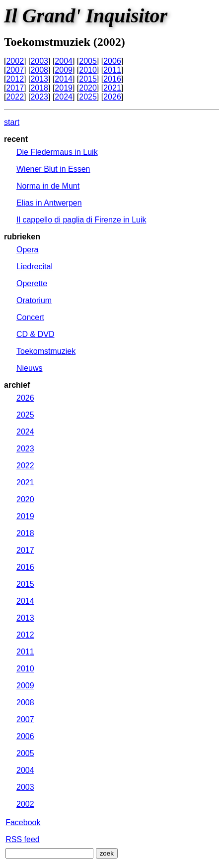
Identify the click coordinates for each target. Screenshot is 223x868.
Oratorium (34, 300)
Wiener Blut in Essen (53, 169)
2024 (64, 97)
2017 (15, 88)
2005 (88, 61)
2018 (39, 88)
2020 (88, 88)
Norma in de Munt (48, 186)
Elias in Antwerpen (49, 203)
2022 (15, 97)
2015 (88, 79)
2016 (112, 79)
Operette (32, 283)
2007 (15, 70)
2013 (39, 79)
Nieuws (29, 368)
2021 (112, 88)
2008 (39, 70)
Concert (30, 317)
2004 (64, 61)
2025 (88, 97)
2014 (64, 79)
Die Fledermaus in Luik (57, 152)
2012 (15, 79)
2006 (112, 61)
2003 (39, 61)
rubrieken (22, 237)
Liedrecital (35, 267)
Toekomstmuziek (46, 351)
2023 (39, 97)
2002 (15, 61)
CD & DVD (35, 334)
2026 (112, 97)
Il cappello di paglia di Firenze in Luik (81, 220)
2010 (88, 70)
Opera (27, 250)
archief (17, 385)
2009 (64, 70)
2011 (112, 70)
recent (16, 139)
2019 (64, 88)
